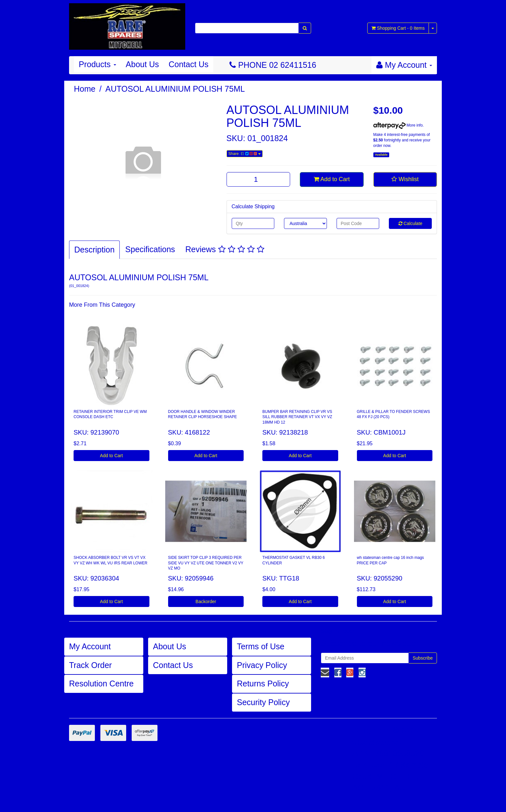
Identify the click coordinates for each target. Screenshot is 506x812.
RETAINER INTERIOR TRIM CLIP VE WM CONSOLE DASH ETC (110, 414)
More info (398, 125)
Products (97, 64)
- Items (398, 28)
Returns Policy (263, 684)
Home (85, 89)
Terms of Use (261, 646)
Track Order (90, 665)
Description (94, 250)
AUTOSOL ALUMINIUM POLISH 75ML (175, 89)
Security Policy (263, 702)
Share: (245, 154)
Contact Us (188, 64)
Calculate (410, 223)
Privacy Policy (262, 665)
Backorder (206, 601)
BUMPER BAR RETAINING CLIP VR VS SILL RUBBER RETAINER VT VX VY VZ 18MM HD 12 (297, 417)
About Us (142, 64)
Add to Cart (332, 179)
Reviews (225, 249)
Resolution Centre (101, 684)
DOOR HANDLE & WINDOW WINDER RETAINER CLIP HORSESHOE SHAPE (203, 414)
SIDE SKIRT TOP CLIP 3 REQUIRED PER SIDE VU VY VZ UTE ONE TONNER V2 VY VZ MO (206, 563)
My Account (90, 646)
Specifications (150, 249)
